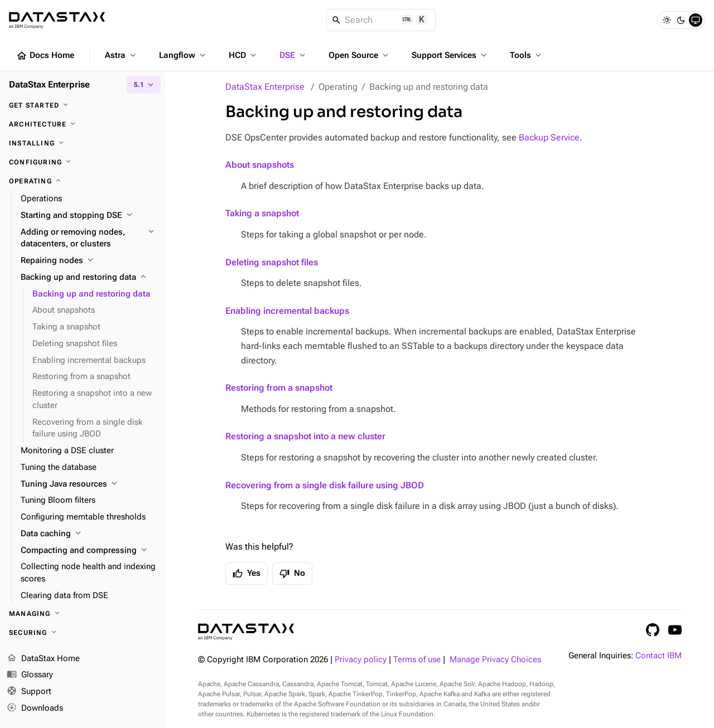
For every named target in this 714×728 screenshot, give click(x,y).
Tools (527, 55)
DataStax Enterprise (265, 87)
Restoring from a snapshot (279, 388)
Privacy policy (361, 660)
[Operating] (83, 181)
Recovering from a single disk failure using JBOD (325, 485)
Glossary (30, 676)
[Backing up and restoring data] (88, 278)
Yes (247, 574)
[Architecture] (83, 124)
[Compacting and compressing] (88, 551)
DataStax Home (43, 659)
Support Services (450, 55)
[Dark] (681, 20)
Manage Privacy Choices (495, 660)
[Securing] (83, 633)
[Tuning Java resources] (88, 484)
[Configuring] (83, 162)
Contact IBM (658, 656)
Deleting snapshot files (272, 262)
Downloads (35, 708)
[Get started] (83, 105)
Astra (121, 55)
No (292, 574)
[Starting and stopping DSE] (88, 216)
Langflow (183, 55)
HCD (243, 55)
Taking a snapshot (262, 213)
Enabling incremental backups (287, 311)
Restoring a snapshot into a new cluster (305, 436)
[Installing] (83, 143)
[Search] (381, 20)
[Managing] (83, 614)
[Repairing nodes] (88, 261)
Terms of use (417, 660)
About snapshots (260, 165)
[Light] (667, 20)
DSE (293, 55)
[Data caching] (88, 534)
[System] (696, 20)
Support (29, 692)
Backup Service (549, 137)
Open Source (360, 55)
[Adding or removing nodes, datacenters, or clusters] (88, 239)
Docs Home (45, 56)
